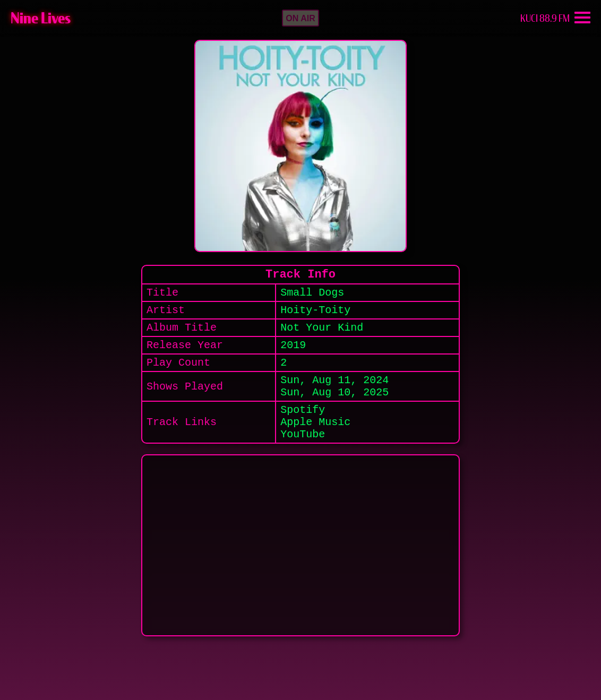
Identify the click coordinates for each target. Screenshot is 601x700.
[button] (300, 18)
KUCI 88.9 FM (545, 18)
